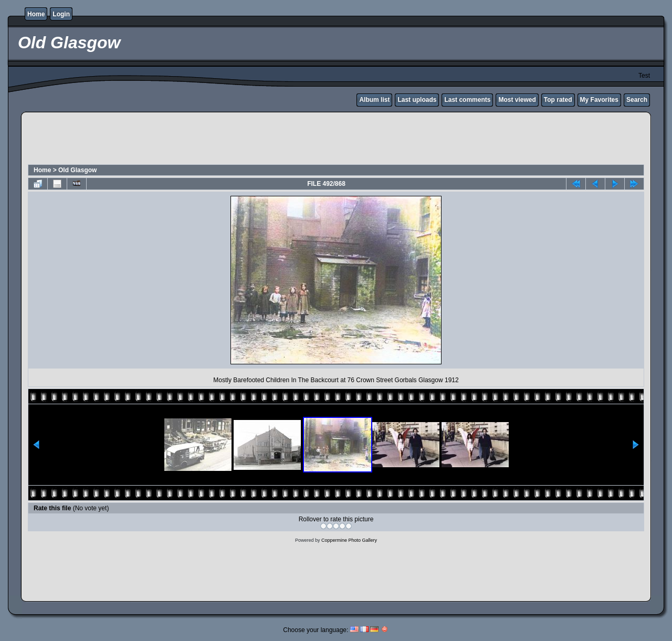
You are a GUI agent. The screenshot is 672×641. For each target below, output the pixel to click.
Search (637, 100)
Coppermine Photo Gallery (349, 540)
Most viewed (517, 100)
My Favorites (599, 100)
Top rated (558, 100)
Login (61, 14)
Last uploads (417, 100)
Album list (374, 100)
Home (36, 14)
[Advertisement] (336, 140)
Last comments (467, 100)
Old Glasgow (77, 170)
